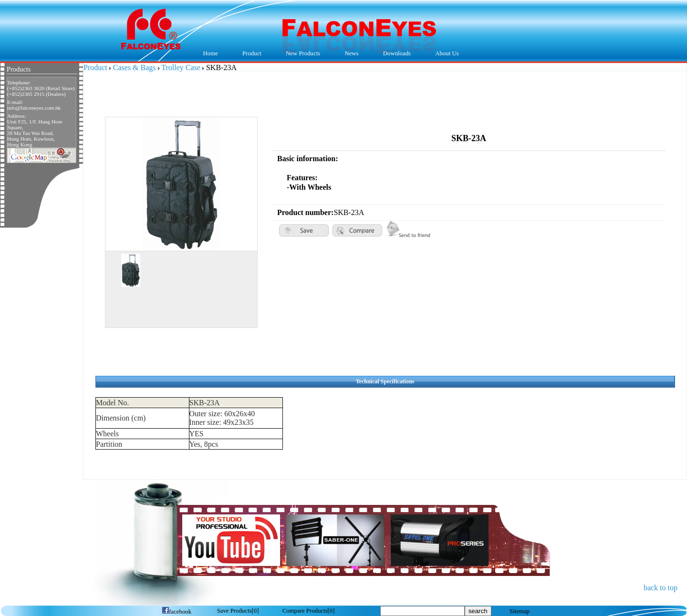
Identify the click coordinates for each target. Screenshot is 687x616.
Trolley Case (181, 67)
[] (238, 611)
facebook (177, 612)
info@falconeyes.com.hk (34, 108)
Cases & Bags (135, 67)
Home (211, 53)
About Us (445, 54)
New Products (303, 53)
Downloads (395, 54)
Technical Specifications (385, 381)
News (349, 54)
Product (249, 54)
